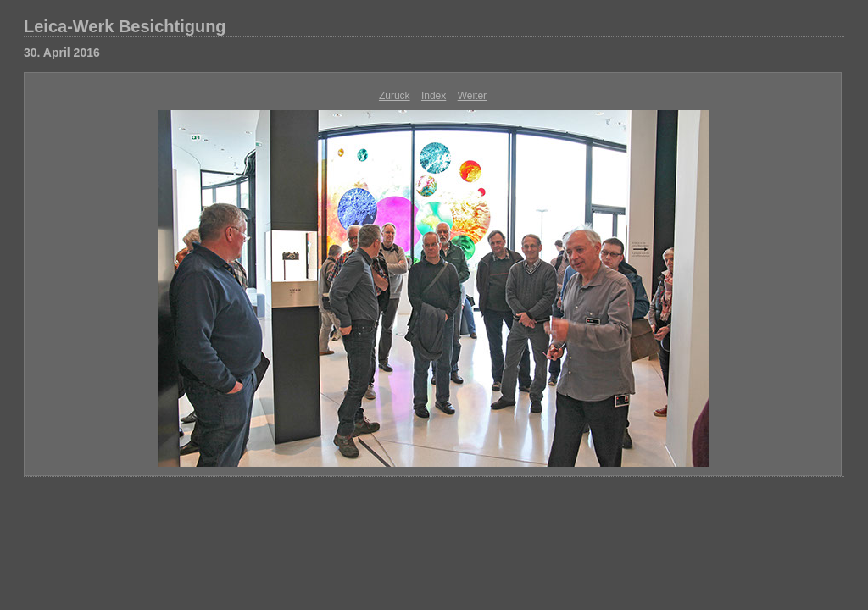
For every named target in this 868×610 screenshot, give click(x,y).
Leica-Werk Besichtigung (125, 26)
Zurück (395, 96)
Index (434, 96)
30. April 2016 (62, 53)
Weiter (472, 96)
